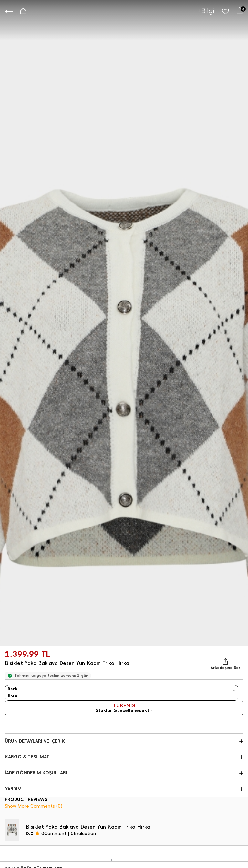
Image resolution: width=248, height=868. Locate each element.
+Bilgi (206, 10)
